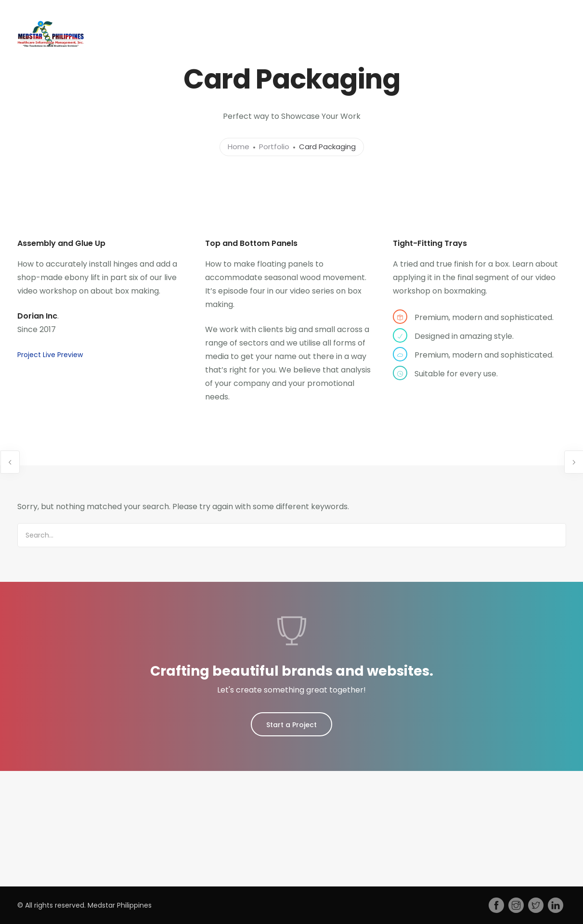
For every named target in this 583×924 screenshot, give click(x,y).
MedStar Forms (466, 63)
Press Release (363, 63)
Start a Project (291, 725)
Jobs (308, 63)
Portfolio (274, 147)
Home (97, 63)
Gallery (414, 63)
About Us (138, 63)
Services (183, 63)
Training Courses (248, 63)
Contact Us (533, 63)
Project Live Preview (50, 355)
